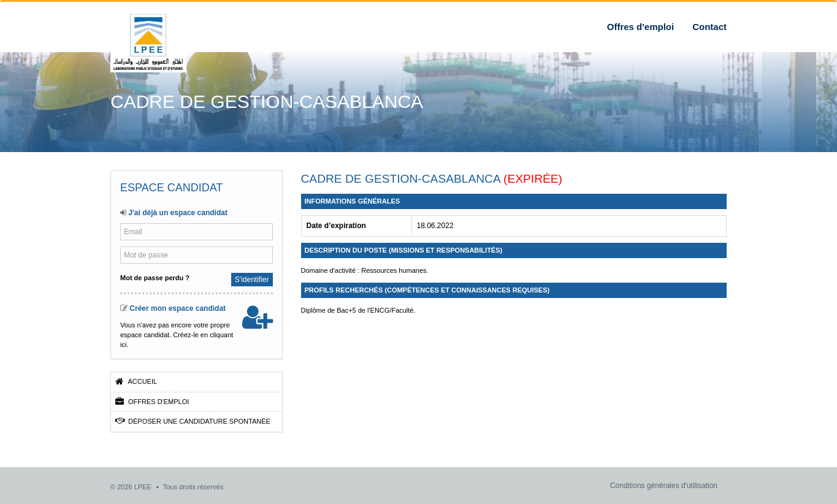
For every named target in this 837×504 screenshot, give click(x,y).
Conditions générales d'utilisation (664, 486)
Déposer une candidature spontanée (193, 421)
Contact (709, 27)
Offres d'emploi (640, 27)
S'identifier (252, 280)
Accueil (136, 381)
